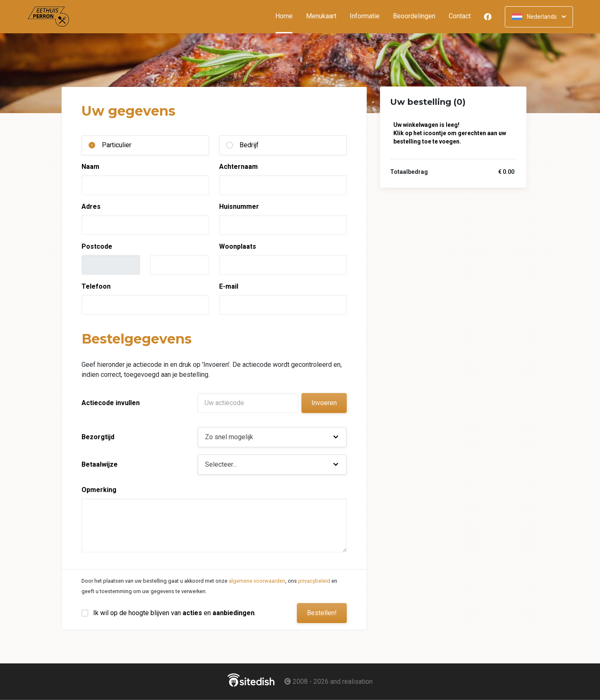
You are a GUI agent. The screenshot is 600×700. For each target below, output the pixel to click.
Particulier (117, 145)
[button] (272, 437)
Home (287, 16)
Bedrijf (249, 145)
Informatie (365, 16)
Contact (460, 16)
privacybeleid (314, 581)
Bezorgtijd (98, 437)
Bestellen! (322, 613)
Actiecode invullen (111, 403)
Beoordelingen (414, 16)
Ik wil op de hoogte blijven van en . (174, 613)
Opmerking (99, 490)
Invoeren (324, 403)
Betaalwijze (100, 464)
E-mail (229, 286)
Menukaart (321, 16)
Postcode (97, 246)
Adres (91, 207)
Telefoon (96, 286)
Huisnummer (239, 207)
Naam (90, 167)
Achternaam (238, 167)
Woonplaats (238, 246)
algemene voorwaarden (257, 581)
